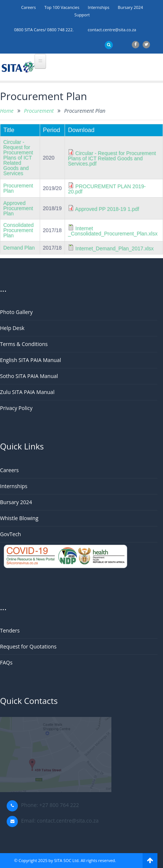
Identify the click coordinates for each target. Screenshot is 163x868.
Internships (99, 7)
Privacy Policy (16, 408)
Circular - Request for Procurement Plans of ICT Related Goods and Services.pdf (112, 158)
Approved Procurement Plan (18, 208)
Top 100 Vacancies (62, 7)
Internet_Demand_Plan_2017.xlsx (115, 249)
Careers (29, 7)
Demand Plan (19, 248)
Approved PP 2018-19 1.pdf (107, 209)
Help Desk (12, 328)
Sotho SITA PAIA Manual (29, 376)
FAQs (6, 662)
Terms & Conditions (24, 344)
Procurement (39, 111)
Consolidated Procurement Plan (19, 230)
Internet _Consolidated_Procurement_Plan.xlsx (113, 231)
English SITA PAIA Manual (30, 360)
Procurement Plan (18, 188)
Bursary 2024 (130, 7)
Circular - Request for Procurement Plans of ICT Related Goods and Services (18, 158)
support (82, 15)
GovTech (10, 534)
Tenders (10, 630)
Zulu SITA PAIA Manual (27, 392)
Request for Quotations (28, 646)
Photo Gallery (16, 312)
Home (7, 111)
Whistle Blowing (19, 518)
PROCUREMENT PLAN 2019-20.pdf (107, 189)
